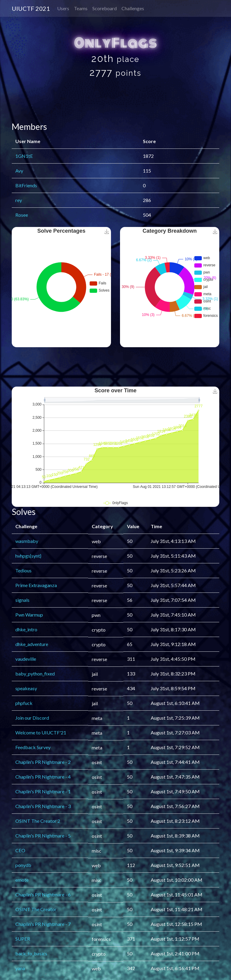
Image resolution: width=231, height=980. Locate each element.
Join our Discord (32, 718)
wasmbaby (27, 541)
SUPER (23, 939)
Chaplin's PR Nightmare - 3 (43, 806)
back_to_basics (31, 953)
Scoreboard (105, 8)
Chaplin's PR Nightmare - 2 (43, 762)
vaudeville (26, 659)
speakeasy (26, 688)
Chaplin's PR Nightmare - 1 (43, 791)
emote (22, 880)
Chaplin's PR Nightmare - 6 (43, 894)
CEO (20, 850)
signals (22, 600)
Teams (81, 8)
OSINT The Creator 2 (38, 821)
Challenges (133, 8)
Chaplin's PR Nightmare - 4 (43, 777)
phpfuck (24, 703)
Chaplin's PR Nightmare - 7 (43, 924)
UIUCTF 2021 (31, 8)
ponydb (23, 865)
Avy (19, 171)
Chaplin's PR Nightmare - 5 (43, 836)
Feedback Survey (33, 747)
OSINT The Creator (36, 909)
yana (20, 968)
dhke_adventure (32, 644)
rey (19, 200)
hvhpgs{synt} (28, 556)
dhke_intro (26, 629)
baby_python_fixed (35, 674)
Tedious (23, 570)
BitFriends (26, 185)
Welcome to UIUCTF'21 (41, 732)
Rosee (22, 215)
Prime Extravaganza (36, 585)
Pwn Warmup (29, 615)
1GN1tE (24, 156)
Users (63, 8)
